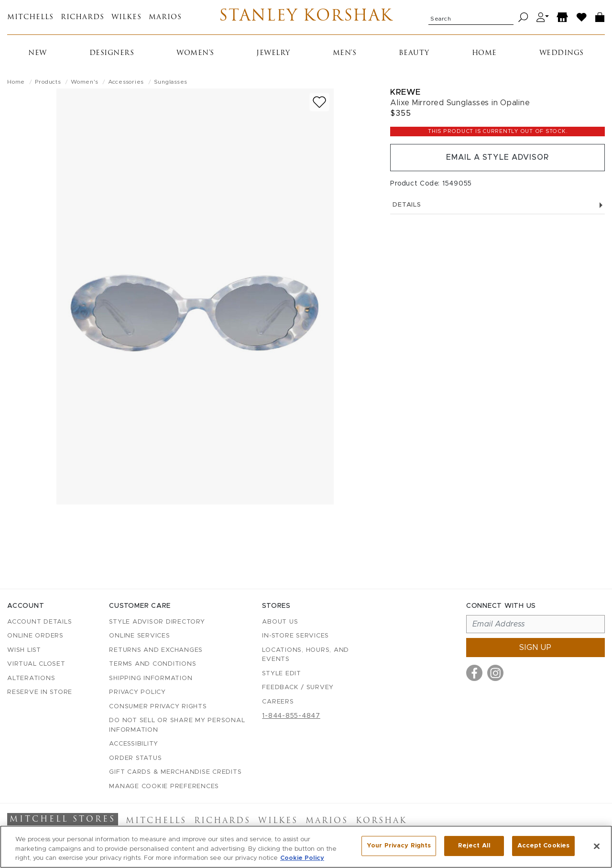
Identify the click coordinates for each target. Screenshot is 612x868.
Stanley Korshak (306, 17)
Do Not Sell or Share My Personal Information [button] (177, 725)
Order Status (135, 758)
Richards (82, 17)
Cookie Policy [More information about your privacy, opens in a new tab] (302, 858)
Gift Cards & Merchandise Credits (175, 772)
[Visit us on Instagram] (495, 673)
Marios (165, 17)
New (38, 53)
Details (497, 205)
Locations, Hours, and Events (306, 655)
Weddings (562, 53)
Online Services (139, 636)
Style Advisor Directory (157, 622)
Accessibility (134, 744)
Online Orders (35, 636)
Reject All (474, 846)
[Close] (597, 846)
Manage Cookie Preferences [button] (164, 786)
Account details (39, 622)
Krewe (405, 92)
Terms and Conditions (153, 664)
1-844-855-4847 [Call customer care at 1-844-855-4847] (291, 716)
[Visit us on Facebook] (474, 673)
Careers (278, 702)
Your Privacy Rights (399, 846)
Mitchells (30, 17)
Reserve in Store (40, 692)
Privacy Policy (137, 692)
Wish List (24, 650)
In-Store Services (295, 636)
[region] (306, 847)
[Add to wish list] (319, 102)
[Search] (523, 17)
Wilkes (126, 17)
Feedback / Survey (298, 687)
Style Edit (282, 674)
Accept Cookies (543, 846)
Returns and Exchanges (156, 650)
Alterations (31, 678)
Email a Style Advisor (497, 158)
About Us (280, 622)
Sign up (535, 648)
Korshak (381, 821)
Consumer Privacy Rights (158, 707)
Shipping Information (151, 678)
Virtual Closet (36, 664)
